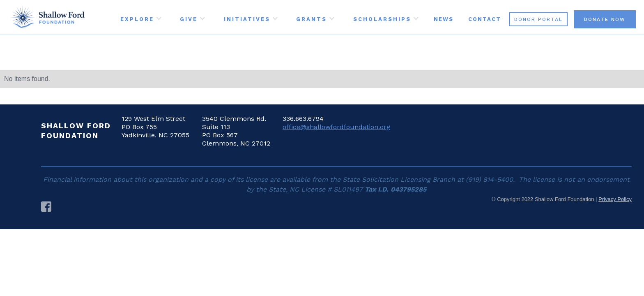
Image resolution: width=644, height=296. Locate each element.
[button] (140, 17)
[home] (47, 17)
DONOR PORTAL (538, 19)
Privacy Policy (615, 199)
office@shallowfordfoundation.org (336, 127)
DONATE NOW (605, 19)
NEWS (444, 19)
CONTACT (485, 19)
